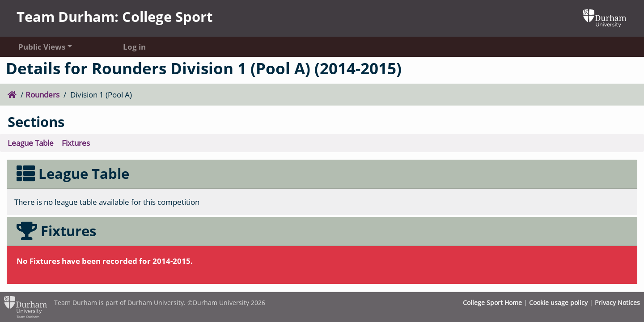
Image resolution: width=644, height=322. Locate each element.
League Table (31, 143)
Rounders (42, 94)
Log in (134, 47)
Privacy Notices (617, 303)
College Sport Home (492, 303)
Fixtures (76, 143)
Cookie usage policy (558, 303)
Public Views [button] (42, 47)
